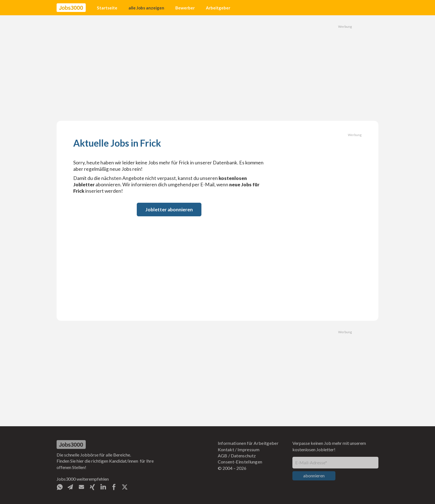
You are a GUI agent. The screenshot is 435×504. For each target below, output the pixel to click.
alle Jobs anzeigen (146, 8)
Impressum (248, 449)
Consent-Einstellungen (240, 462)
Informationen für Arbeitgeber (248, 443)
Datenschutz (243, 456)
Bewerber (185, 8)
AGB (223, 456)
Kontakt (226, 449)
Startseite (107, 8)
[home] (71, 8)
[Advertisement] (217, 68)
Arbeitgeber (218, 8)
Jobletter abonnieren (169, 210)
